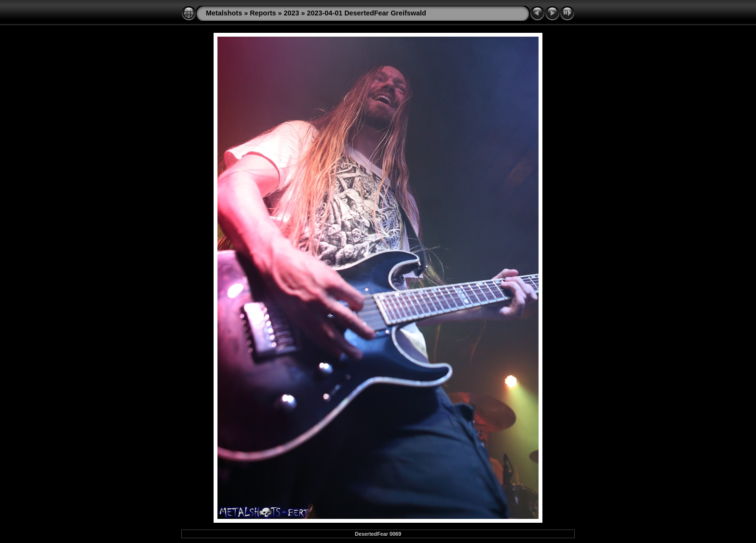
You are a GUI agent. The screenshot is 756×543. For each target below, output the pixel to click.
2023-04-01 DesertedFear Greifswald (367, 13)
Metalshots (224, 13)
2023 (292, 13)
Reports (263, 13)
